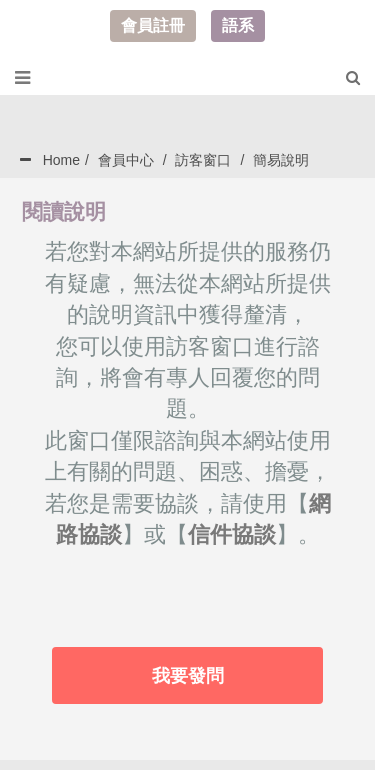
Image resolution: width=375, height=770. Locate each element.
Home (61, 160)
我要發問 (188, 676)
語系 (238, 25)
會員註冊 (153, 25)
